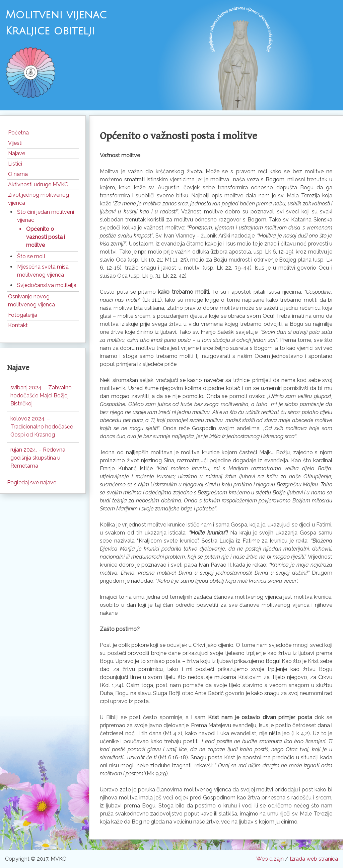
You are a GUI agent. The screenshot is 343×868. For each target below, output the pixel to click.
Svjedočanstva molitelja (47, 285)
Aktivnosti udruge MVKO (38, 184)
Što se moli (31, 256)
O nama (18, 174)
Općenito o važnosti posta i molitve (46, 237)
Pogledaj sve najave (32, 483)
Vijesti (15, 143)
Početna (18, 133)
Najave (17, 153)
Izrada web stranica (314, 859)
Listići (15, 164)
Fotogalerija (23, 315)
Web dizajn (270, 859)
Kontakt (18, 325)
